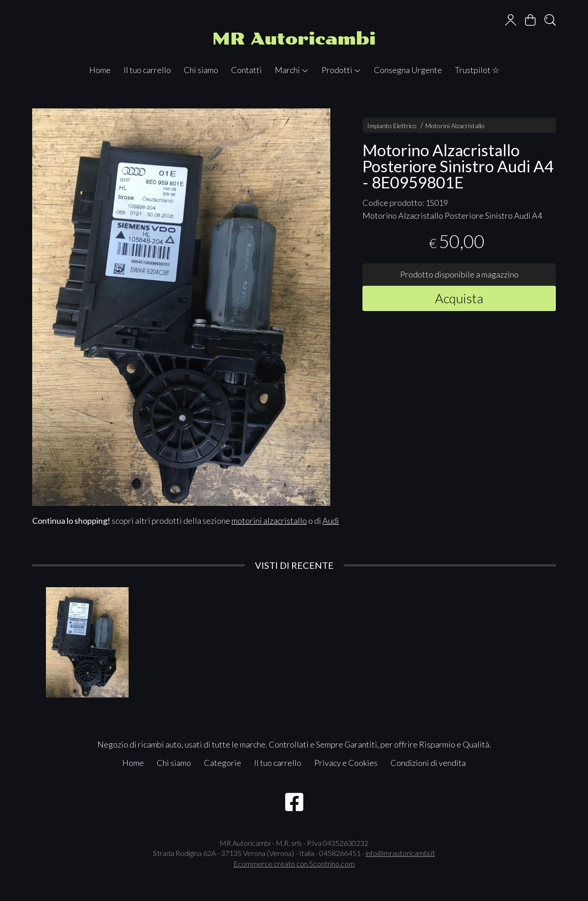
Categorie (223, 763)
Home (100, 70)
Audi (331, 521)
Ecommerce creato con (294, 864)
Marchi (292, 70)
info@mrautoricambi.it (400, 853)
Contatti (246, 70)
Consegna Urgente (408, 70)
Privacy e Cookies (346, 763)
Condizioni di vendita (428, 763)
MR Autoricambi (294, 39)
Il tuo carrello (147, 70)
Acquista (459, 298)
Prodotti (341, 70)
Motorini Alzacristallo (455, 126)
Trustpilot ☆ (477, 70)
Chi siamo (201, 70)
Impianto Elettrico (392, 126)
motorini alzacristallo (269, 521)
